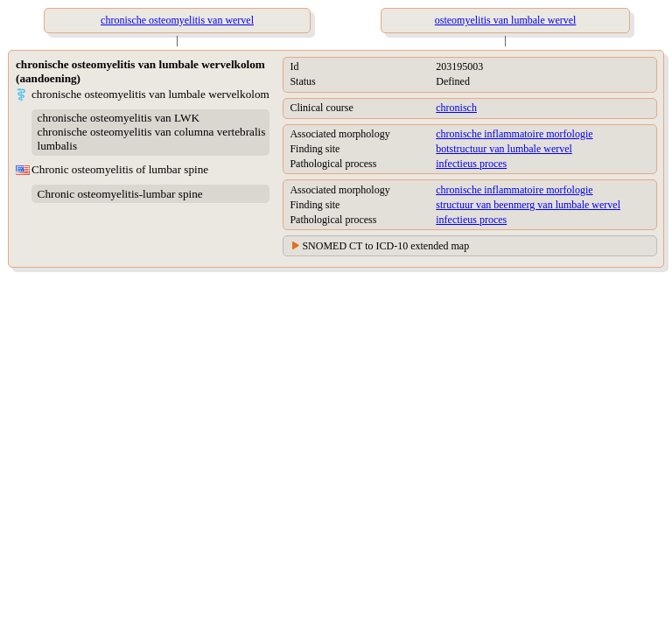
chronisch (456, 108)
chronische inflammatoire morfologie (514, 134)
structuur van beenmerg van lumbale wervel (528, 205)
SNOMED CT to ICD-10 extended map (385, 246)
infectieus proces (471, 164)
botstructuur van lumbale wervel (504, 149)
